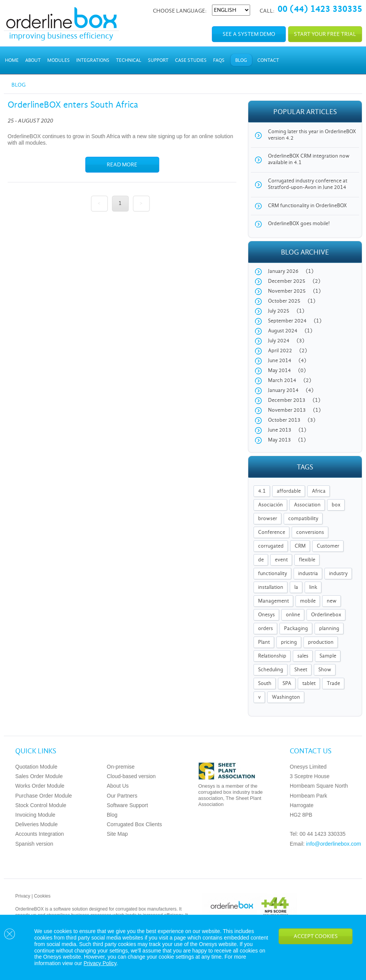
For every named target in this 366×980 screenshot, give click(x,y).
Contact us (311, 751)
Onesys (266, 615)
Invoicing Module (35, 815)
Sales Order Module (39, 776)
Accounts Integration (40, 834)
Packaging (296, 629)
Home (12, 60)
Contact (268, 60)
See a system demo (249, 34)
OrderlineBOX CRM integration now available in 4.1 (309, 160)
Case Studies (191, 60)
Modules (59, 60)
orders (266, 629)
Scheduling (271, 670)
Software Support (127, 805)
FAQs (219, 60)
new (332, 601)
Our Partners (122, 796)
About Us (118, 786)
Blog (241, 60)
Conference (272, 533)
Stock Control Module (41, 805)
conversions (310, 533)
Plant (264, 642)
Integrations (93, 60)
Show (325, 670)
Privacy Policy (100, 963)
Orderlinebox (326, 615)
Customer (328, 546)
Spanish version (34, 844)
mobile (308, 601)
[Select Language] (231, 10)
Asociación (270, 505)
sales (303, 656)
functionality (273, 574)
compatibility (303, 519)
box (336, 505)
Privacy (23, 896)
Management (274, 601)
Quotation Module (36, 767)
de (261, 560)
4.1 (262, 491)
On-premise (121, 767)
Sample (328, 656)
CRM (300, 546)
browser (268, 519)
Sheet (301, 670)
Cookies (42, 896)
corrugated (271, 546)
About (33, 60)
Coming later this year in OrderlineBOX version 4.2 (312, 135)
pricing (289, 642)
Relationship (272, 656)
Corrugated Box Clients (134, 824)
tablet (309, 684)
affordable (289, 491)
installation (271, 588)
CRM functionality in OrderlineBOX (307, 206)
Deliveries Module (36, 824)
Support (158, 60)
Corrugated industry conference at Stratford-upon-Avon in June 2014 (308, 184)
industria (308, 574)
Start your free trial (325, 34)
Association (307, 505)
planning (329, 629)
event (281, 560)
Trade (333, 684)
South (265, 684)
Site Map (117, 834)
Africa (319, 491)
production (321, 642)
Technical (129, 60)
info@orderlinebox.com (334, 844)
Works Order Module (40, 786)
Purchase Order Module (44, 796)
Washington (286, 697)
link (313, 588)
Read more (122, 165)
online (293, 615)
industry (338, 574)
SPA (287, 684)
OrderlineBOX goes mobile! (299, 224)
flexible (307, 560)
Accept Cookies (316, 936)
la (296, 588)
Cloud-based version (131, 776)
